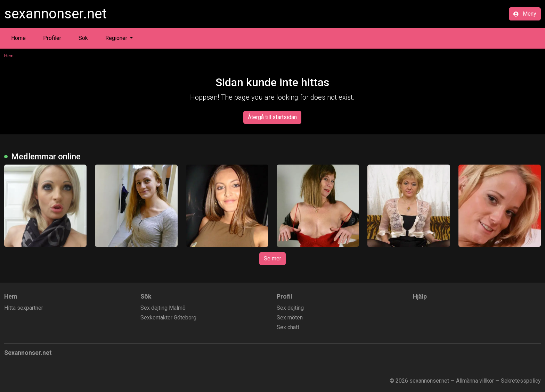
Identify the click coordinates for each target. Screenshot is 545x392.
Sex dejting (290, 308)
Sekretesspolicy (521, 381)
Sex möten (290, 318)
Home (18, 38)
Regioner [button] (117, 38)
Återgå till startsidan (272, 117)
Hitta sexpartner (24, 308)
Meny (525, 14)
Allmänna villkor (475, 381)
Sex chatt (288, 327)
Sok (83, 38)
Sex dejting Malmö (163, 308)
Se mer (272, 258)
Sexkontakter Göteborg (168, 318)
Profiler (52, 38)
